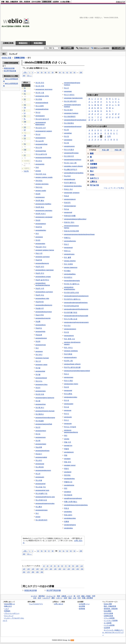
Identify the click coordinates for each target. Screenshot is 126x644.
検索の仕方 (8, 606)
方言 (79, 598)
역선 (37, 348)
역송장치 (67, 203)
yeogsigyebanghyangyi (73, 126)
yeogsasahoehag (42, 109)
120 (24, 569)
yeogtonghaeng (70, 525)
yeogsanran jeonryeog (44, 89)
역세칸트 (39, 227)
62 (67, 72)
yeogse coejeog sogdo (44, 177)
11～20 (105, 150)
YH (25, 108)
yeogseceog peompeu (44, 210)
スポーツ (59, 598)
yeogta (67, 439)
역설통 (38, 321)
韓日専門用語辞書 (54, 590)
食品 (70, 598)
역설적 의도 (40, 295)
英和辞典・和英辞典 (111, 609)
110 (81, 566)
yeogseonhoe (41, 404)
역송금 (66, 196)
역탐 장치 (68, 462)
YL (25, 119)
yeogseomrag (41, 345)
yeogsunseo (69, 377)
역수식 (66, 414)
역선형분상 (40, 414)
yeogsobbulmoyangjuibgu (74, 173)
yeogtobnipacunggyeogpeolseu (76, 505)
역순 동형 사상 (69, 339)
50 (58, 566)
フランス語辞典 (109, 618)
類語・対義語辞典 (12, 2)
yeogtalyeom (69, 452)
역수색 (66, 400)
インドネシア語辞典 (111, 620)
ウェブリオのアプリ (36, 604)
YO (25, 127)
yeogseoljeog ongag (43, 277)
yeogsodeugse (70, 179)
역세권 (38, 220)
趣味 (53, 598)
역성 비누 (39, 381)
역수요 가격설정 (70, 427)
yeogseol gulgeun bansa (45, 250)
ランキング (13, 54)
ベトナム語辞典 (109, 625)
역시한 (66, 130)
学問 (94, 596)
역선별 (38, 374)
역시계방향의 (69, 123)
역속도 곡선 (68, 189)
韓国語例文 (23, 43)
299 (81, 72)
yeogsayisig (40, 164)
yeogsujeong (69, 336)
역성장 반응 (40, 394)
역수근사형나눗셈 (71, 319)
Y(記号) (26, 171)
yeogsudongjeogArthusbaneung (76, 309)
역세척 (38, 194)
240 (78, 569)
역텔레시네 (68, 482)
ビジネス (34, 596)
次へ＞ (30, 76)
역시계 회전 (68, 110)
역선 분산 (39, 355)
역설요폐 (39, 335)
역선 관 (38, 361)
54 (38, 72)
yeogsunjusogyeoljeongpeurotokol (77, 371)
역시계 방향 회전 (70, 101)
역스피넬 (39, 480)
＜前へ (25, 72)
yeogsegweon (41, 224)
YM (25, 122)
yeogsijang (68, 140)
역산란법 (39, 99)
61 (64, 72)
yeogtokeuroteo (70, 518)
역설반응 (39, 260)
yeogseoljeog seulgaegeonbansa (43, 284)
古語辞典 (56, 2)
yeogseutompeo (42, 510)
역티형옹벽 (68, 495)
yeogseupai (40, 464)
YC (25, 94)
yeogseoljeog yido (42, 298)
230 (73, 569)
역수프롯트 (68, 394)
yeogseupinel (40, 484)
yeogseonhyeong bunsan (45, 411)
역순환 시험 (68, 361)
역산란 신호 (40, 93)
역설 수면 (39, 253)
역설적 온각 (40, 273)
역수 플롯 (68, 257)
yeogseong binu (41, 384)
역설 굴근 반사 (41, 247)
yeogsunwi (68, 390)
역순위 (66, 387)
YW (25, 150)
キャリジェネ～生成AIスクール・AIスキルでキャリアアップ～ (113, 632)
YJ (25, 113)
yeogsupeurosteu (71, 397)
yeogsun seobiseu (71, 351)
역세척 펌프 (40, 207)
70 (66, 566)
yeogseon (39, 351)
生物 (65, 598)
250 (82, 569)
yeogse (38, 171)
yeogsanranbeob (42, 103)
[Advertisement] (94, 23)
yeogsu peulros (70, 261)
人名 (75, 598)
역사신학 (39, 148)
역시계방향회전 (70, 116)
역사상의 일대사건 (42, 119)
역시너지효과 (69, 150)
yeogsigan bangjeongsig (73, 98)
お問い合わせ (59, 604)
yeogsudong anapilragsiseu (69, 288)
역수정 (66, 332)
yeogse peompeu (42, 184)
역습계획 (39, 447)
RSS (72, 640)
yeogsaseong (41, 138)
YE (25, 99)
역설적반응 (40, 302)
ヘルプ (6, 609)
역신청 (66, 143)
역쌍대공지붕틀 (70, 216)
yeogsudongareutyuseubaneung (76, 296)
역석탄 (38, 240)
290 (37, 572)
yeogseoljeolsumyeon (44, 312)
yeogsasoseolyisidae (43, 157)
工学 (78, 596)
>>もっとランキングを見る (114, 188)
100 (77, 566)
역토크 (66, 508)
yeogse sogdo (41, 191)
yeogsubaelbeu (70, 274)
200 (60, 569)
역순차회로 (68, 354)
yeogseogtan (40, 243)
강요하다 (94, 167)
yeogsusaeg (69, 404)
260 (24, 572)
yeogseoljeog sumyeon (44, 292)
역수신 (66, 420)
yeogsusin (68, 423)
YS (25, 138)
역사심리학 (40, 141)
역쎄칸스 (67, 238)
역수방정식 (68, 277)
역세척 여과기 (41, 214)
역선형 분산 (40, 408)
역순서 (66, 374)
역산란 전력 (40, 86)
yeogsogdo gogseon (72, 193)
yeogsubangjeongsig (72, 281)
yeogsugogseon (70, 329)
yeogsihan (68, 133)
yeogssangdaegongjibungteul (75, 219)
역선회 (38, 401)
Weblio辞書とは (9, 604)
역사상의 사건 (41, 128)
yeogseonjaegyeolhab (44, 424)
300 (24, 76)
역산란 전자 (40, 83)
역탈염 (66, 449)
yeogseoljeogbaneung (44, 305)
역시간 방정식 (69, 95)
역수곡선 (67, 326)
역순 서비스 (68, 348)
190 (55, 569)
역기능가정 (94, 185)
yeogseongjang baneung (45, 398)
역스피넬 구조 (41, 487)
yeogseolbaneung (42, 263)
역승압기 (39, 454)
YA (25, 88)
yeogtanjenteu (69, 479)
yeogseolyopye (41, 338)
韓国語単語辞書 (31, 590)
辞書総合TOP (121, 2)
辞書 (3, 2)
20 (48, 566)
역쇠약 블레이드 (70, 183)
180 (51, 569)
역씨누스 (67, 251)
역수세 (66, 407)
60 (60, 72)
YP (25, 130)
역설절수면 (40, 308)
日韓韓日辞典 (47, 2)
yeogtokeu (68, 512)
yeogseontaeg (41, 444)
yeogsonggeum (70, 199)
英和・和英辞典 (25, 2)
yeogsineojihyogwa (71, 153)
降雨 (92, 153)
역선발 (38, 368)
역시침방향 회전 (41, 520)
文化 (35, 598)
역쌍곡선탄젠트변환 (71, 231)
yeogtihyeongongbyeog (73, 498)
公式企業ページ (84, 604)
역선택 (38, 441)
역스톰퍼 (39, 507)
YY (25, 155)
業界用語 (42, 596)
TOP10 (93, 150)
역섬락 (38, 341)
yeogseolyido (40, 331)
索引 (4, 54)
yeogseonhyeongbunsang (45, 417)
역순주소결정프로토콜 (72, 367)
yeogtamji (68, 472)
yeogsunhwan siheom (72, 364)
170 (46, 569)
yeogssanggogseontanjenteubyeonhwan (79, 234)
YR (25, 136)
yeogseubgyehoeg (42, 451)
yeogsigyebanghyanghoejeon (75, 120)
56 (45, 72)
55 (42, 72)
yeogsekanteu (41, 230)
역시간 (66, 88)
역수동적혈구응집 (71, 312)
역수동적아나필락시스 (72, 299)
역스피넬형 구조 (41, 493)
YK (25, 116)
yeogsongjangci (70, 206)
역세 (37, 167)
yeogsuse (68, 410)
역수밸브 (67, 271)
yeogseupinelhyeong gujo (45, 497)
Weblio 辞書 (6, 58)
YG (25, 105)
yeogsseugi (68, 247)
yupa (92, 174)
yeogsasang (40, 116)
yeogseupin (40, 477)
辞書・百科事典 (88, 598)
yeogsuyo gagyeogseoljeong (71, 431)
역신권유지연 (69, 156)
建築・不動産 (86, 596)
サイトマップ (9, 616)
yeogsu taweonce (71, 267)
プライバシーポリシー (12, 613)
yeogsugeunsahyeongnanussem (76, 322)
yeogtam (67, 459)
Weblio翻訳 (108, 611)
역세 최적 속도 (41, 174)
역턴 (66, 488)
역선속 (38, 434)
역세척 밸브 (40, 200)
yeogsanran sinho (42, 96)
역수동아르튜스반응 (71, 293)
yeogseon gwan (41, 365)
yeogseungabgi (41, 457)
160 (42, 569)
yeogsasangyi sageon (44, 131)
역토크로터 (68, 515)
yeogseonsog (41, 437)
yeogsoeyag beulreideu (73, 186)
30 (51, 566)
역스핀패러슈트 (41, 500)
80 (69, 566)
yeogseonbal (40, 371)
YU (25, 144)
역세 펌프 (39, 181)
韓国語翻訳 (38, 43)
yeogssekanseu (70, 241)
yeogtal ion (68, 445)
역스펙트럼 (40, 467)
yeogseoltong (41, 325)
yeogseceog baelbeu (43, 204)
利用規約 (7, 611)
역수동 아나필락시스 (72, 284)
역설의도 (39, 328)
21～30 (118, 150)
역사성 (38, 134)
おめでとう (94, 178)
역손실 (66, 209)
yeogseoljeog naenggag (45, 270)
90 (73, 566)
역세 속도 (39, 187)
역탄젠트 (67, 475)
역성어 (38, 388)
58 (53, 72)
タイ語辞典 (108, 623)
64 (74, 72)
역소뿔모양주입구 (71, 169)
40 (55, 566)
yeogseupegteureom (43, 470)
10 (44, 566)
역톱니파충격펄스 (71, 502)
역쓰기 (66, 244)
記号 (109, 136)
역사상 (38, 112)
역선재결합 (40, 421)
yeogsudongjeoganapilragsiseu (76, 302)
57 (49, 72)
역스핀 (38, 474)
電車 (58, 596)
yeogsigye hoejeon (71, 113)
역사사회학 (40, 106)
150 (37, 569)
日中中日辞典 (36, 2)
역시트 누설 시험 (70, 163)
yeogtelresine (69, 485)
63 (71, 72)
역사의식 (39, 161)
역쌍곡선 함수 (69, 222)
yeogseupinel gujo (42, 490)
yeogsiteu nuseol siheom (73, 166)
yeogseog (39, 237)
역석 (37, 234)
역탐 (66, 455)
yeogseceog (40, 197)
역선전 (38, 427)
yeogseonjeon (41, 431)
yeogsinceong (69, 146)
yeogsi (38, 517)
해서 (92, 171)
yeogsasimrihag (41, 144)
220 (69, 569)
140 (33, 569)
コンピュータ (51, 596)
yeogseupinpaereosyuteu (45, 503)
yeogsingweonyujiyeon (73, 160)
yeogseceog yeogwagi (44, 217)
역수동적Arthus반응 (71, 306)
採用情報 (82, 609)
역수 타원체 (68, 264)
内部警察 (94, 164)
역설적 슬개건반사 (42, 280)
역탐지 (66, 469)
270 (28, 572)
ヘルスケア (46, 598)
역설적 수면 (40, 288)
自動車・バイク (67, 596)
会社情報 (82, 606)
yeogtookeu (68, 528)
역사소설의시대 (41, 154)
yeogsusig (68, 417)
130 (28, 569)
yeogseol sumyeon (43, 257)
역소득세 (67, 176)
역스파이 (39, 460)
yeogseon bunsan (42, 358)
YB (25, 91)
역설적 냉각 (40, 267)
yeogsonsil (68, 212)
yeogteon (67, 492)
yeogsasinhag (41, 151)
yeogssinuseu (69, 254)
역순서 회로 (68, 381)
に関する (94, 182)
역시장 (66, 136)
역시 (37, 513)
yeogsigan (68, 91)
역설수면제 (40, 315)
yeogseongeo (41, 391)
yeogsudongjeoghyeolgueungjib (76, 316)
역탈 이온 (68, 442)
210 (64, 569)
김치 (92, 160)
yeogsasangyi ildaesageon (41, 123)
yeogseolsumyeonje (43, 318)
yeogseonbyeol (41, 378)
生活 (39, 598)
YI (24, 110)
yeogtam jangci (70, 465)
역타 (66, 435)
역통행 (66, 522)
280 (33, 572)
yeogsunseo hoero (71, 384)
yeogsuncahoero (70, 357)
